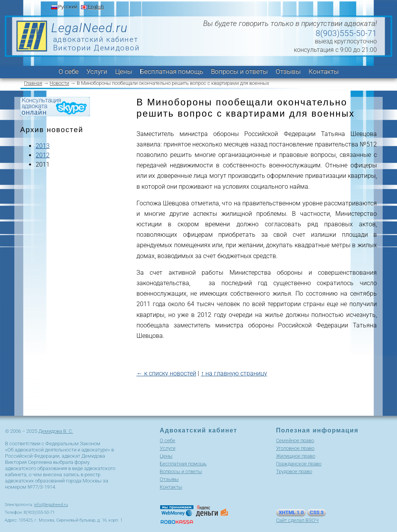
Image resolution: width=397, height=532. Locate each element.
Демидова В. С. (56, 431)
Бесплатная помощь (172, 71)
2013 (43, 146)
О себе (69, 71)
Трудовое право (294, 471)
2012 (43, 155)
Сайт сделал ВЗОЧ (297, 520)
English (96, 7)
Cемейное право (295, 440)
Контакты (324, 71)
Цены (124, 71)
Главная (33, 83)
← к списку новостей (166, 373)
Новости (59, 83)
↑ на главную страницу (234, 373)
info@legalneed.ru (51, 505)
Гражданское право (299, 464)
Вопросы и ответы (239, 71)
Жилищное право (296, 456)
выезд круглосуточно (346, 41)
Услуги (97, 71)
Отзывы (288, 71)
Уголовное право (295, 448)
